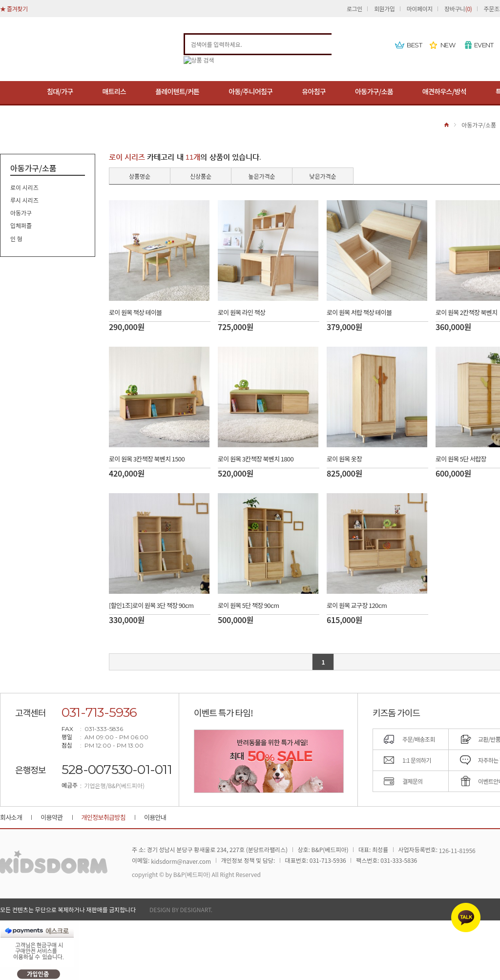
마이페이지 (420, 9)
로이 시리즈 (24, 187)
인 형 (16, 239)
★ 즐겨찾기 (14, 9)
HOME (447, 125)
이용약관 (52, 817)
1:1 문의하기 (417, 760)
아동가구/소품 (374, 91)
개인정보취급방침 (104, 817)
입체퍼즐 (21, 226)
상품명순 (140, 176)
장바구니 (458, 9)
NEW (448, 45)
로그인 (354, 9)
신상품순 (201, 176)
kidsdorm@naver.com (181, 862)
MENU (13, 93)
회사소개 (11, 817)
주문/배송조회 (419, 739)
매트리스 (114, 91)
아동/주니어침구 (250, 91)
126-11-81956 (457, 851)
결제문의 (413, 781)
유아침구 (314, 91)
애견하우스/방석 (444, 91)
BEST (414, 45)
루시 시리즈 (24, 200)
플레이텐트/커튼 (177, 91)
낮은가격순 (323, 176)
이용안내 (155, 817)
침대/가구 (60, 91)
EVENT (484, 45)
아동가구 (21, 213)
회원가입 (385, 9)
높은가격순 (261, 176)
